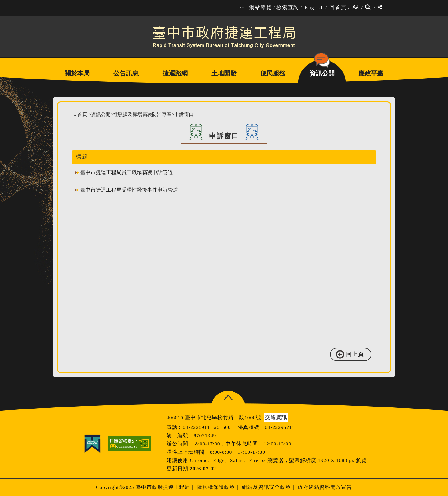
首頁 (82, 114)
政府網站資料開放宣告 (325, 487)
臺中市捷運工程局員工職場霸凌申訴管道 (127, 172)
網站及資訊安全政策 (266, 487)
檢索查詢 (288, 7)
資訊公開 (101, 114)
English (314, 7)
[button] (228, 398)
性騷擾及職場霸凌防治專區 (142, 114)
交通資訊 (276, 417)
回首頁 (338, 7)
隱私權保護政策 (216, 487)
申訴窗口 (184, 114)
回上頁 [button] (355, 354)
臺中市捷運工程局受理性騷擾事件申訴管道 (129, 190)
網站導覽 (261, 7)
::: (242, 8)
